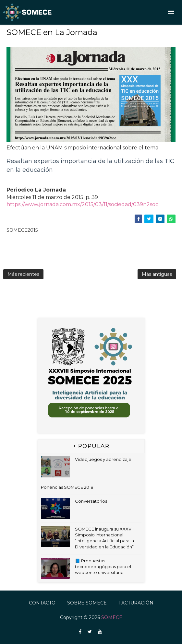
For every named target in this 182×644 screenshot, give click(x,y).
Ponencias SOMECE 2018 (67, 487)
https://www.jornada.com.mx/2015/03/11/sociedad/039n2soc (82, 204)
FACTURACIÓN (136, 603)
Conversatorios (91, 501)
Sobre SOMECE (87, 603)
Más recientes (23, 274)
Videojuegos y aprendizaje (103, 459)
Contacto (42, 603)
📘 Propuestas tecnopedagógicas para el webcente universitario (103, 567)
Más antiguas (157, 274)
